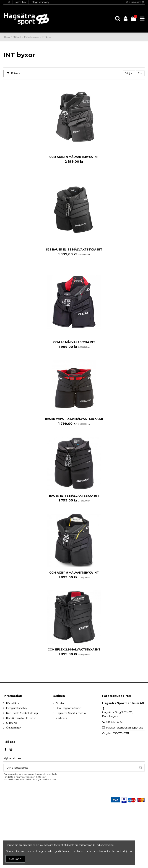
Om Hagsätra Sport (69, 708)
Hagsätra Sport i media (71, 713)
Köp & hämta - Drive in (21, 718)
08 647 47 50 (115, 722)
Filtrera (14, 73)
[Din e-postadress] (70, 768)
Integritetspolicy (40, 2)
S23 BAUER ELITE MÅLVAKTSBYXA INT (74, 249)
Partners (61, 718)
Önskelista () (135, 2)
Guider (60, 703)
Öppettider (13, 728)
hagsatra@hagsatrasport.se (125, 728)
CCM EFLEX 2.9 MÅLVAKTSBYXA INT (74, 649)
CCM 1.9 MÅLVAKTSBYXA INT (74, 342)
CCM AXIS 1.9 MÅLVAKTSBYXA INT (74, 573)
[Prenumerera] (140, 768)
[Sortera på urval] (129, 73)
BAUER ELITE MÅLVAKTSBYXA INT (74, 496)
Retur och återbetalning (22, 713)
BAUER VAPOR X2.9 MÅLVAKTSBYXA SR (74, 419)
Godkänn (15, 859)
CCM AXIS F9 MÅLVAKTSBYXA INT (74, 157)
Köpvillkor (21, 2)
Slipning (12, 723)
